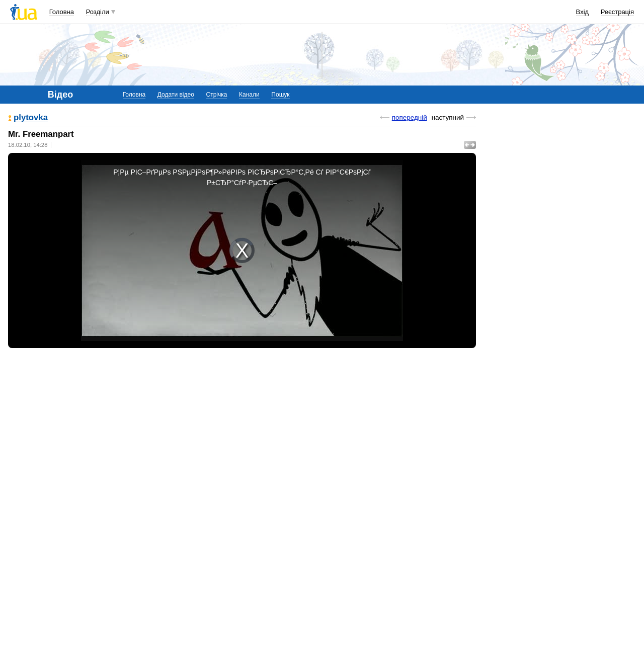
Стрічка (216, 95)
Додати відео (176, 95)
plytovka (31, 118)
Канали (249, 95)
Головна (62, 12)
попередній (410, 117)
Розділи (98, 12)
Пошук (280, 95)
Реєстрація (617, 12)
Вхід (583, 12)
